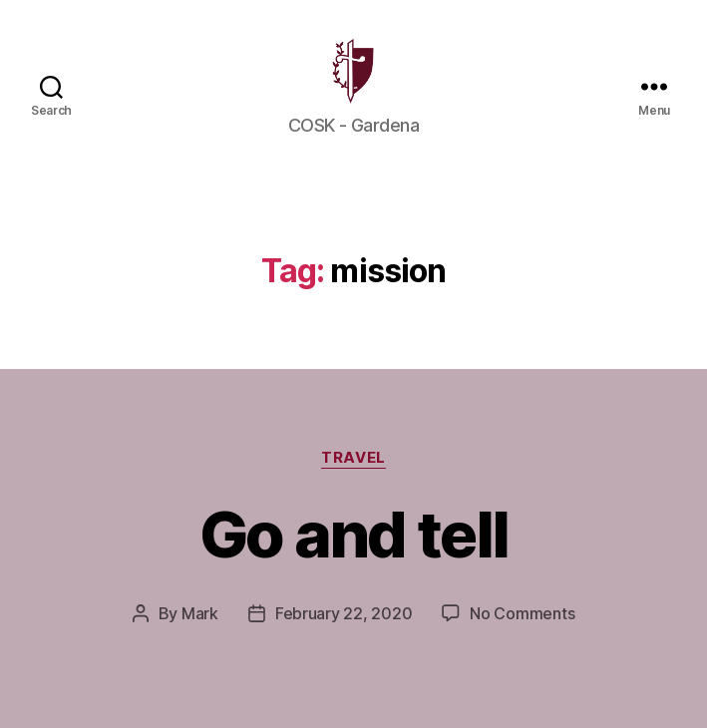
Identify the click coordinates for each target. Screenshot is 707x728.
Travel (353, 481)
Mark (200, 636)
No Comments (522, 636)
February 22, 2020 (344, 636)
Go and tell (354, 557)
